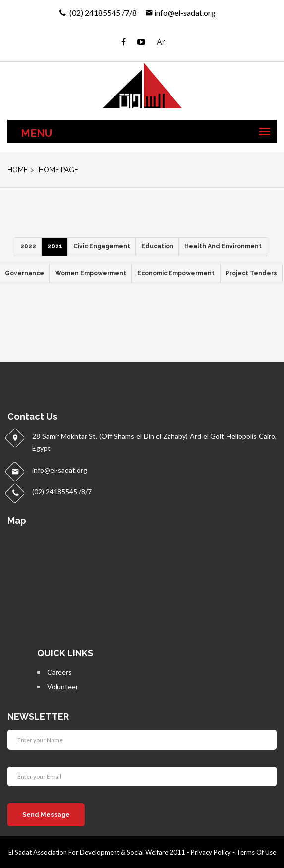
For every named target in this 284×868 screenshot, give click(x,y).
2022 (28, 246)
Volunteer (63, 687)
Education (157, 246)
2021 (55, 246)
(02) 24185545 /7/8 (102, 13)
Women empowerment (91, 273)
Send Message (46, 815)
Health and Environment (223, 246)
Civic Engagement (102, 246)
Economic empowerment (176, 273)
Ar (161, 42)
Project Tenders (251, 273)
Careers (59, 672)
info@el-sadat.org (185, 13)
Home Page (57, 170)
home (18, 170)
